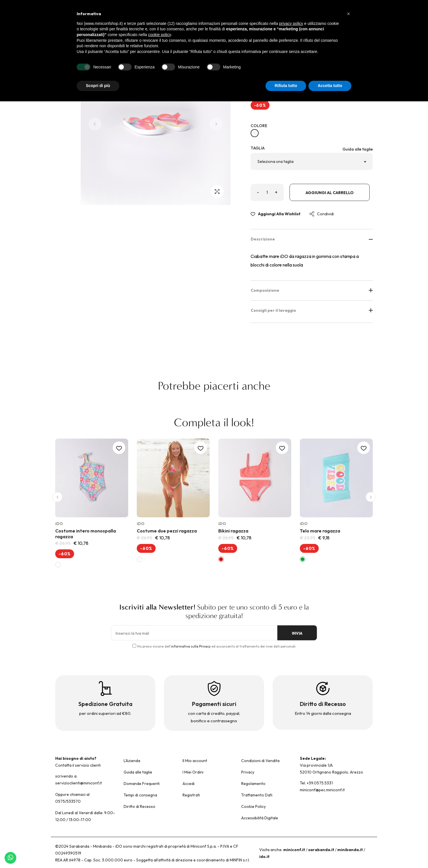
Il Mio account (195, 761)
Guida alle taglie (358, 149)
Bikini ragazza (233, 531)
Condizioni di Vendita (260, 761)
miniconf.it (294, 850)
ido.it (264, 857)
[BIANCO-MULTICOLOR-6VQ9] (255, 133)
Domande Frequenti (142, 784)
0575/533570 (68, 801)
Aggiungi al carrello (330, 193)
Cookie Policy (253, 806)
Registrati (191, 795)
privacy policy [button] (291, 23)
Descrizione (312, 239)
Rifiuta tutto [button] (286, 86)
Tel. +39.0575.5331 (316, 783)
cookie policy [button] (159, 35)
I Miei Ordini (193, 772)
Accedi (189, 784)
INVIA (297, 633)
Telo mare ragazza (320, 531)
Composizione (312, 290)
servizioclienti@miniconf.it (79, 783)
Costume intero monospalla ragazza (86, 533)
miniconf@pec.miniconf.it (322, 790)
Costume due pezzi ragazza (167, 531)
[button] (57, 497)
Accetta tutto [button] (330, 86)
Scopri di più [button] (98, 86)
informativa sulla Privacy (191, 646)
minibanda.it (350, 850)
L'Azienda (132, 761)
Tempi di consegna (140, 795)
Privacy (248, 772)
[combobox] (312, 161)
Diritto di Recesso (139, 806)
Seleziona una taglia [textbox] (276, 161)
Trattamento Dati (257, 795)
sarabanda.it (321, 850)
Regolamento (253, 784)
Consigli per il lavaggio (312, 310)
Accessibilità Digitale (260, 818)
